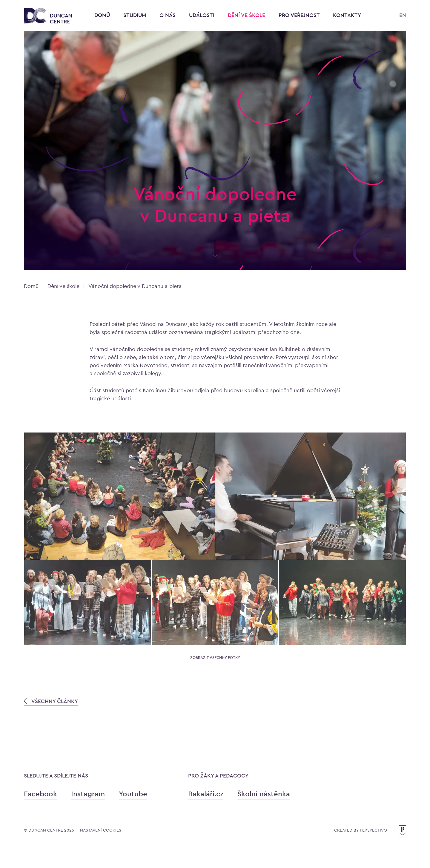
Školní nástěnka (264, 794)
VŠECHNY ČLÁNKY (51, 701)
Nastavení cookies (101, 830)
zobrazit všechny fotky (215, 658)
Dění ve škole (247, 15)
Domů (102, 15)
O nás (168, 15)
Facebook (40, 794)
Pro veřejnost (300, 15)
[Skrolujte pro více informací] (215, 255)
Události (202, 15)
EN (403, 15)
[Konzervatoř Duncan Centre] (48, 16)
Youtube (133, 794)
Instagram (88, 794)
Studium (135, 15)
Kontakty (347, 15)
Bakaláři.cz (206, 794)
